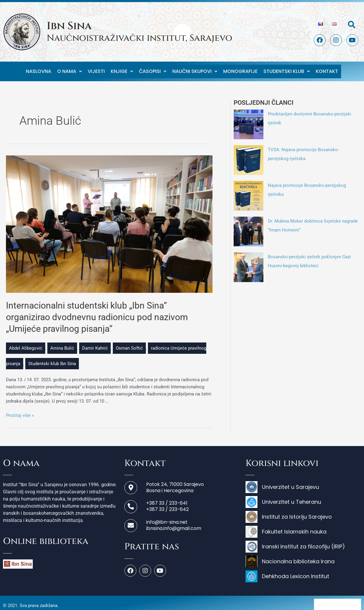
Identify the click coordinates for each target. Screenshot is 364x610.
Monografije (240, 69)
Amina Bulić (62, 343)
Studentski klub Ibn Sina (52, 358)
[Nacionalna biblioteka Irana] (303, 558)
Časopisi (153, 69)
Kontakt (327, 69)
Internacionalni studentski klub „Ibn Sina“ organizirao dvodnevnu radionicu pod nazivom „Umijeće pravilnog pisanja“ (97, 312)
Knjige (122, 69)
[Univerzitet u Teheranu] (303, 498)
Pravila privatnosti (338, 600)
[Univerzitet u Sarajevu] (303, 483)
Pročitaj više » (20, 410)
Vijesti (96, 69)
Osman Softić (129, 343)
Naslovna (39, 69)
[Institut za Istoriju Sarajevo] (303, 513)
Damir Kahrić (95, 343)
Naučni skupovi (195, 69)
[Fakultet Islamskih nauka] (303, 528)
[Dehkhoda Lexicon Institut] (303, 573)
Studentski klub (287, 69)
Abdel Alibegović (26, 343)
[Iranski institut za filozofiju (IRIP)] (303, 543)
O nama (69, 69)
